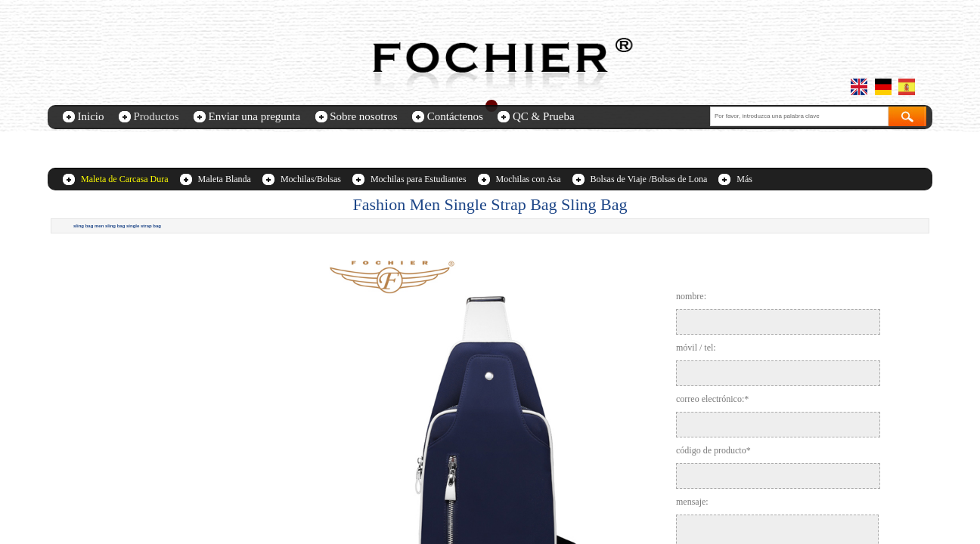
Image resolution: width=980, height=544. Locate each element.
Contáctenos (455, 116)
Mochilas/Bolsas (311, 179)
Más (744, 179)
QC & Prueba (544, 116)
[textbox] (799, 116)
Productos (157, 116)
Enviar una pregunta (255, 116)
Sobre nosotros (364, 116)
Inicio (91, 116)
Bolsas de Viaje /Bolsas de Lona (649, 179)
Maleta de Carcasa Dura (125, 179)
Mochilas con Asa (529, 179)
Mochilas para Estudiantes (419, 179)
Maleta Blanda (225, 179)
